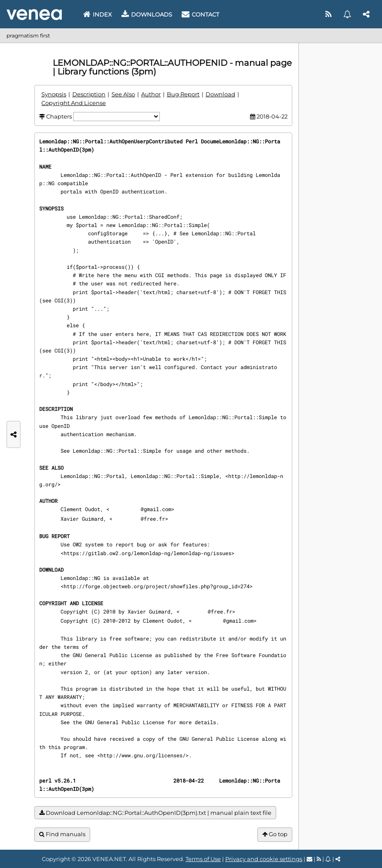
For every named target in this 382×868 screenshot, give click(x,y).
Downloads (147, 14)
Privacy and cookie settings (264, 859)
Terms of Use (203, 859)
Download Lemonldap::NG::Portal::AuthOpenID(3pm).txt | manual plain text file (155, 813)
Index (98, 14)
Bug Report (183, 94)
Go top (275, 834)
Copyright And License (74, 103)
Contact (200, 14)
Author (151, 94)
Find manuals (62, 834)
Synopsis (54, 94)
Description (89, 94)
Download (220, 94)
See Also (123, 94)
